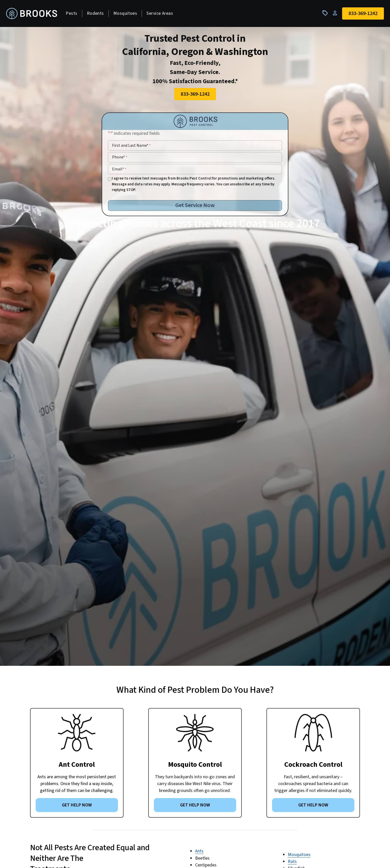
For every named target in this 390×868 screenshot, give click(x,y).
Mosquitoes (127, 14)
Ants (199, 853)
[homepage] (34, 14)
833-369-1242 (195, 96)
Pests (73, 14)
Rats (292, 863)
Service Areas (162, 14)
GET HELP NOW (77, 807)
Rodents (97, 14)
